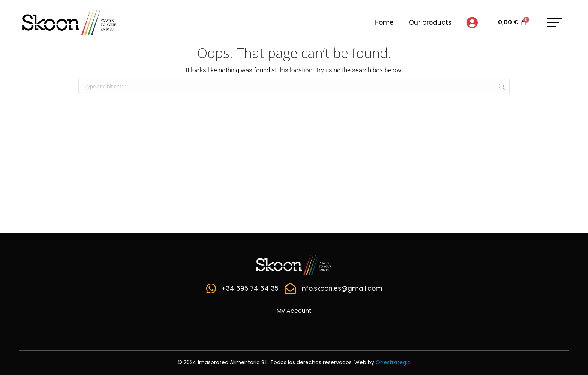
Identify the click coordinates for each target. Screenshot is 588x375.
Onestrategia (393, 362)
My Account (294, 311)
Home (384, 22)
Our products (430, 22)
